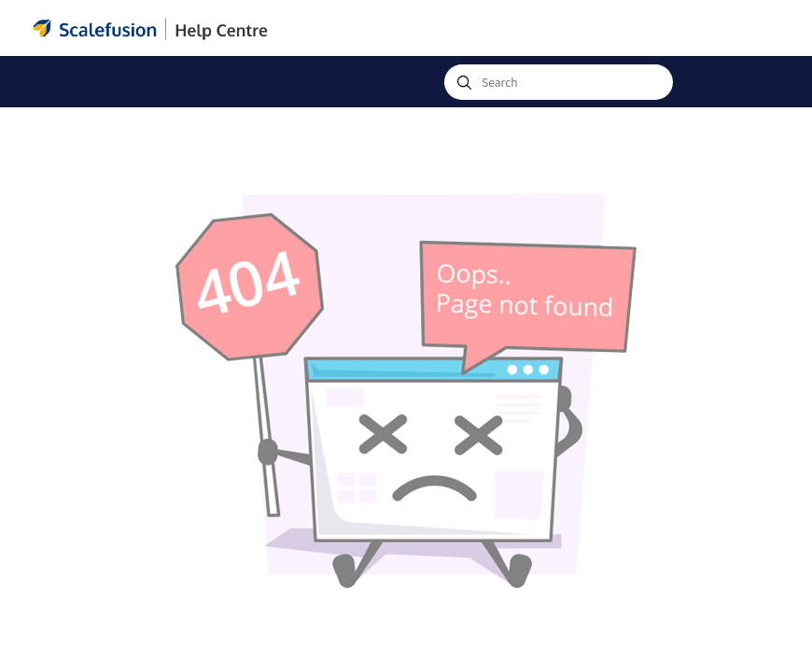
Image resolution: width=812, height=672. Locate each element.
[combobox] (559, 82)
